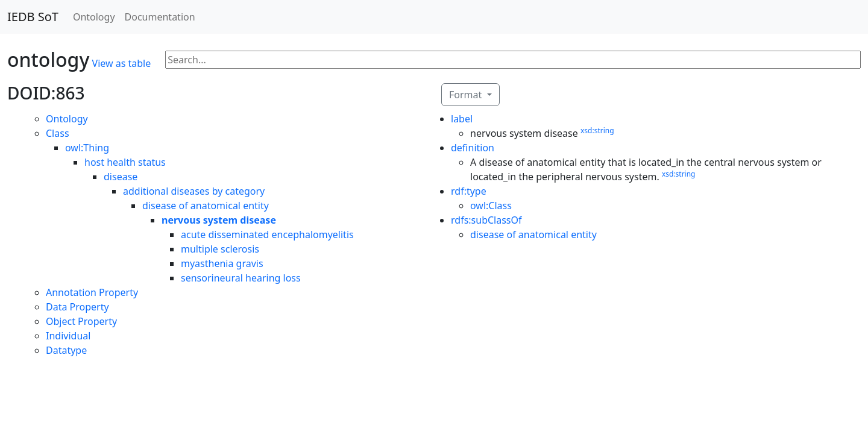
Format (467, 95)
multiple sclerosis (220, 249)
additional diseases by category (194, 191)
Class (58, 133)
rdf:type (469, 191)
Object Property (81, 321)
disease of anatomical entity (206, 206)
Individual (68, 336)
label (462, 119)
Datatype (66, 350)
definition (473, 148)
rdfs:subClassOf (486, 220)
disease (121, 177)
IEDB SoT (33, 17)
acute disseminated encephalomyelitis (267, 234)
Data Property (77, 307)
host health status (125, 162)
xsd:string (597, 131)
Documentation (160, 17)
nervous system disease (219, 220)
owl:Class (491, 206)
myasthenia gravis (222, 263)
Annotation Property (92, 292)
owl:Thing (87, 148)
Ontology (94, 17)
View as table (122, 63)
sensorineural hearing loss (241, 278)
